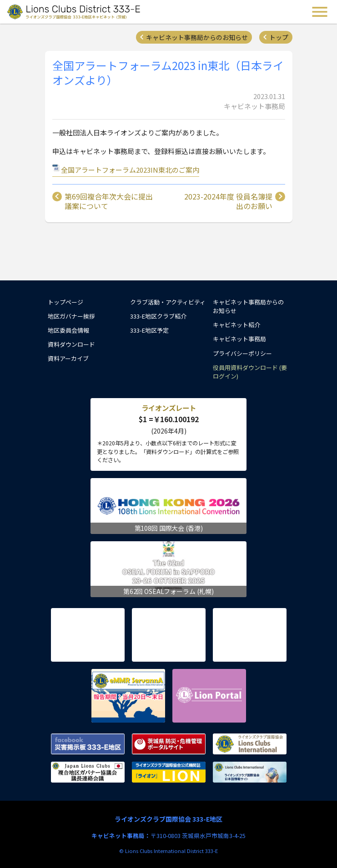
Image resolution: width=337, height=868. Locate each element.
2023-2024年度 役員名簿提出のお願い (228, 202)
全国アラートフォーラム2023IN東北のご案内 (130, 170)
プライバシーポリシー (242, 353)
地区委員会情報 (68, 330)
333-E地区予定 (149, 330)
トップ (279, 37)
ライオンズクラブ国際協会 (250, 744)
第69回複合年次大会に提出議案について (109, 202)
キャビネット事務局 (239, 339)
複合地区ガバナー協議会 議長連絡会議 (88, 772)
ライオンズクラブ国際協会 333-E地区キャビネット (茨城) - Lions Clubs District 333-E (75, 12)
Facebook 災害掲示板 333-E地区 (88, 744)
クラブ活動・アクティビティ (168, 302)
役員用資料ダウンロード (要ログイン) (250, 372)
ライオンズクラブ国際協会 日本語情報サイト (250, 772)
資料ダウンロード (71, 344)
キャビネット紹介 (236, 325)
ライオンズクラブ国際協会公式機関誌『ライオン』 (169, 772)
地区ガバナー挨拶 (71, 316)
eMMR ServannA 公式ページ (128, 696)
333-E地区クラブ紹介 (158, 316)
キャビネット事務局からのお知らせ (197, 37)
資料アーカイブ (68, 358)
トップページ (65, 302)
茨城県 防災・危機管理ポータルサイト (169, 744)
